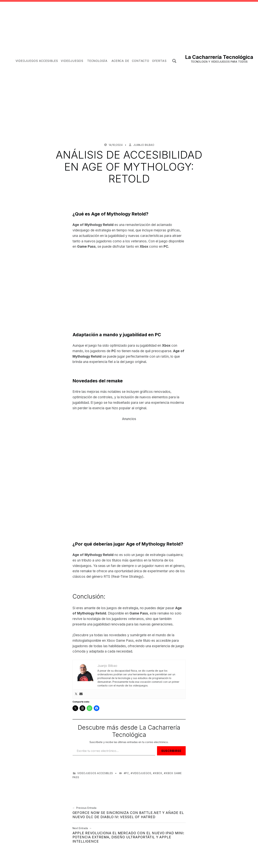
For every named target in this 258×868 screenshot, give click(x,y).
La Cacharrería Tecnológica (219, 57)
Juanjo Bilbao (144, 145)
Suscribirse (171, 751)
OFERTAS (159, 61)
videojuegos (142, 773)
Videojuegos (72, 61)
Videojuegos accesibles (37, 61)
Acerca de (120, 61)
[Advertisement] (129, 142)
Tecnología (97, 61)
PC (127, 773)
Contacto (140, 61)
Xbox (159, 773)
